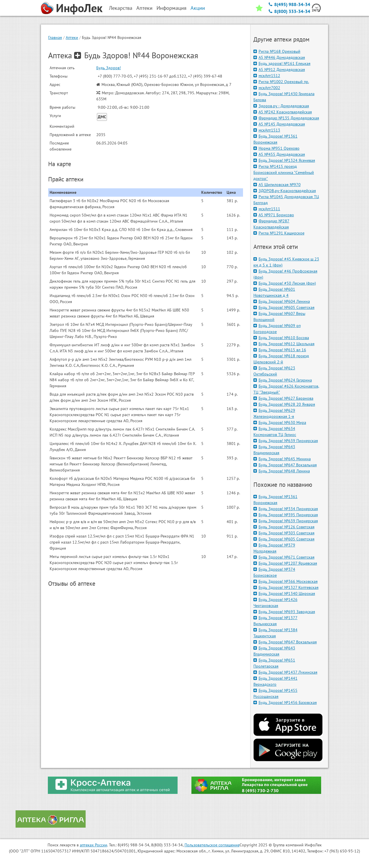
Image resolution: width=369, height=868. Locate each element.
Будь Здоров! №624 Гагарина (283, 380)
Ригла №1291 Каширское (279, 233)
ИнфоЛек (79, 8)
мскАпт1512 (267, 76)
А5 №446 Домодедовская (279, 57)
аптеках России (94, 845)
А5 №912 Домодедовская (279, 69)
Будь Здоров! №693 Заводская (284, 612)
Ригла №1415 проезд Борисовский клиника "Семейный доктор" (284, 172)
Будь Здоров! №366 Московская (286, 581)
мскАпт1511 (267, 209)
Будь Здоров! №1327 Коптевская (286, 587)
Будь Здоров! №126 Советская (284, 527)
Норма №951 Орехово (276, 148)
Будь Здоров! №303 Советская (284, 533)
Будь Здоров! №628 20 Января (284, 404)
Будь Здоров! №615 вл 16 (280, 350)
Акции (198, 8)
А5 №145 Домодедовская (279, 124)
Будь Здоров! (109, 68)
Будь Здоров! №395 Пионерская (286, 515)
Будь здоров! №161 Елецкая (282, 63)
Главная (55, 37)
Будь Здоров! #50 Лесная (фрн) (285, 283)
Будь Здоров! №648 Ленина (282, 471)
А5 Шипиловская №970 (277, 185)
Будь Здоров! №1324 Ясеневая (284, 160)
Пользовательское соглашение (212, 845)
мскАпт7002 (267, 88)
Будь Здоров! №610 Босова (281, 338)
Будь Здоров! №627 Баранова (283, 398)
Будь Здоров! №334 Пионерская (286, 509)
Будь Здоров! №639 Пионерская (286, 441)
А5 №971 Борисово (274, 215)
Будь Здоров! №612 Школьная (284, 344)
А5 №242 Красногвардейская (283, 112)
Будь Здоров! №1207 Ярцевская (285, 563)
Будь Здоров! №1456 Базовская (285, 702)
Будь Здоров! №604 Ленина (282, 301)
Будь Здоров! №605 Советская (284, 307)
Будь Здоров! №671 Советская (284, 557)
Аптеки (72, 37)
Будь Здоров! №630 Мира (280, 422)
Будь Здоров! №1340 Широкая (284, 593)
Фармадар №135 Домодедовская (286, 118)
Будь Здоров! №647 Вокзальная (285, 465)
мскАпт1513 (267, 130)
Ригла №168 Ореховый (277, 51)
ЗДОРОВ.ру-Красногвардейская (285, 191)
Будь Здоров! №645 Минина (282, 459)
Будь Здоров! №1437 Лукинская (285, 672)
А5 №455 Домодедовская (279, 154)
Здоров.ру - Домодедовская (281, 106)
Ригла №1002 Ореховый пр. (281, 82)
